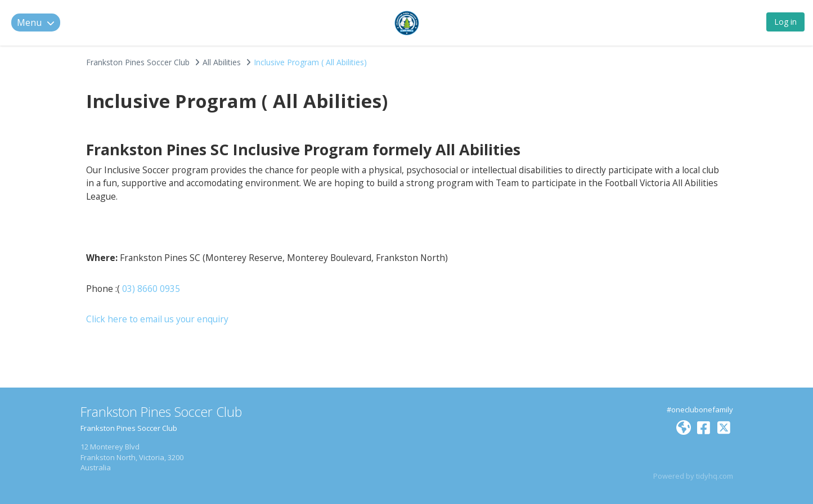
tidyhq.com (715, 476)
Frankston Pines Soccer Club (138, 62)
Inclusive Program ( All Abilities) (310, 62)
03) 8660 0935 (151, 289)
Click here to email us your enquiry (158, 319)
